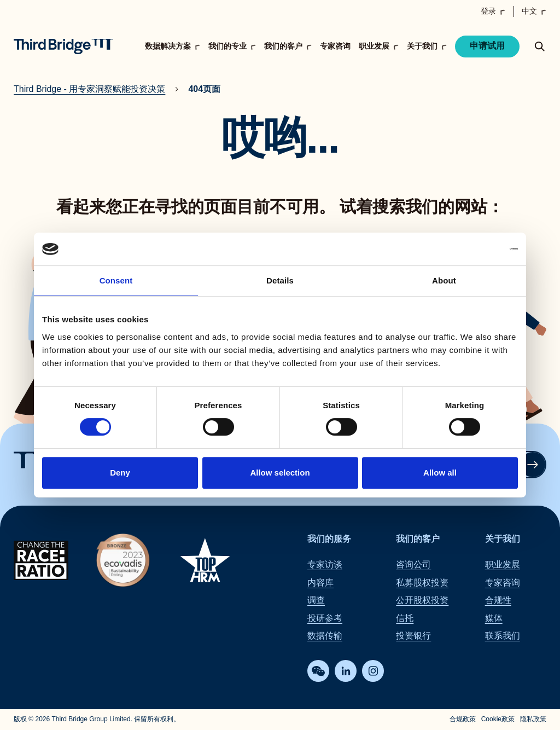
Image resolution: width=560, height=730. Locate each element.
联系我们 (503, 636)
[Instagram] (373, 671)
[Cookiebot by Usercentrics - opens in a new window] (470, 249)
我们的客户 (418, 539)
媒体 (494, 618)
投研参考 (325, 618)
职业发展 (503, 565)
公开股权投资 (422, 601)
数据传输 (325, 636)
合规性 (498, 601)
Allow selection (280, 473)
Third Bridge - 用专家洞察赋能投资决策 (89, 89)
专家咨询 (335, 46)
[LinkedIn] (346, 671)
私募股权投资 (422, 583)
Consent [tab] (116, 280)
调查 (316, 601)
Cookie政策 (498, 720)
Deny (120, 473)
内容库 (320, 583)
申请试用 (487, 46)
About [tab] (444, 280)
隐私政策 (533, 720)
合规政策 (463, 720)
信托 (405, 618)
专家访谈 (325, 565)
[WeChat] (318, 671)
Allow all (440, 473)
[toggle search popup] (540, 47)
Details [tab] (280, 280)
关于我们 (503, 539)
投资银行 (413, 636)
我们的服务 (329, 539)
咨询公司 (413, 565)
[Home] (63, 47)
